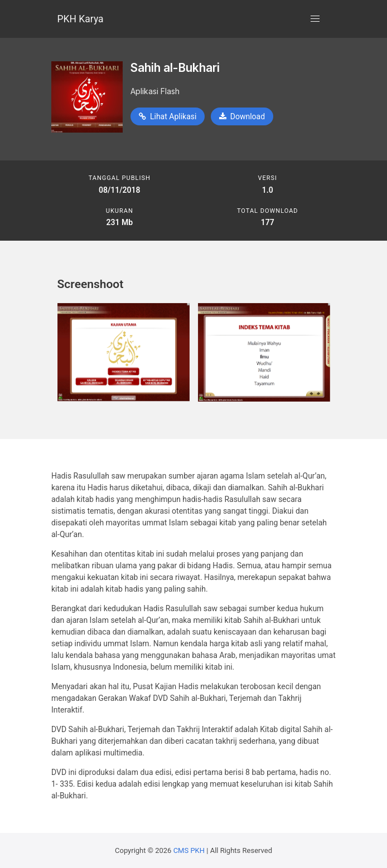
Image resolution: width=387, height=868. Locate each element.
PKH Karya (81, 19)
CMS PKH (189, 850)
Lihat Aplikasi (168, 116)
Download (242, 116)
